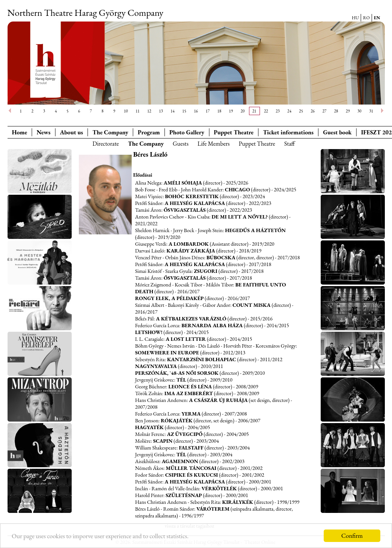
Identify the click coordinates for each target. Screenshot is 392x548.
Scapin (163, 441)
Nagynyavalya (156, 366)
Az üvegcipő (185, 434)
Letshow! (149, 332)
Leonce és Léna (190, 386)
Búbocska (221, 257)
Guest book (337, 132)
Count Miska (251, 305)
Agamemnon (180, 461)
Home (20, 132)
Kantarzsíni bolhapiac (202, 359)
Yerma (191, 414)
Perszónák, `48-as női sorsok (177, 373)
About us (71, 132)
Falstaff (191, 448)
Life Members (214, 144)
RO (366, 18)
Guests (181, 144)
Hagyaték (149, 427)
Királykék (238, 502)
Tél (181, 380)
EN (377, 18)
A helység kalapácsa (195, 203)
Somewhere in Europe (167, 353)
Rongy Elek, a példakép (169, 298)
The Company (110, 132)
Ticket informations (288, 132)
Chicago (238, 189)
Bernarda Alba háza (212, 325)
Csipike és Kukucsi (192, 475)
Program (149, 132)
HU (356, 18)
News (44, 132)
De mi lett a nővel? (240, 217)
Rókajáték (177, 420)
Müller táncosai (191, 468)
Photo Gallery (187, 132)
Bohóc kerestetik (192, 196)
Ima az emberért (189, 393)
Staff (289, 144)
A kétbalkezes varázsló (191, 319)
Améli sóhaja (183, 183)
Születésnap (184, 495)
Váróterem (213, 509)
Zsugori (206, 271)
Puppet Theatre (257, 144)
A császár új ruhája (218, 400)
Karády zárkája (191, 251)
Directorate (106, 144)
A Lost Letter (186, 339)
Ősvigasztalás (185, 210)
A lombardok (189, 244)
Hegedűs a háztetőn (255, 230)
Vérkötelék (219, 488)
